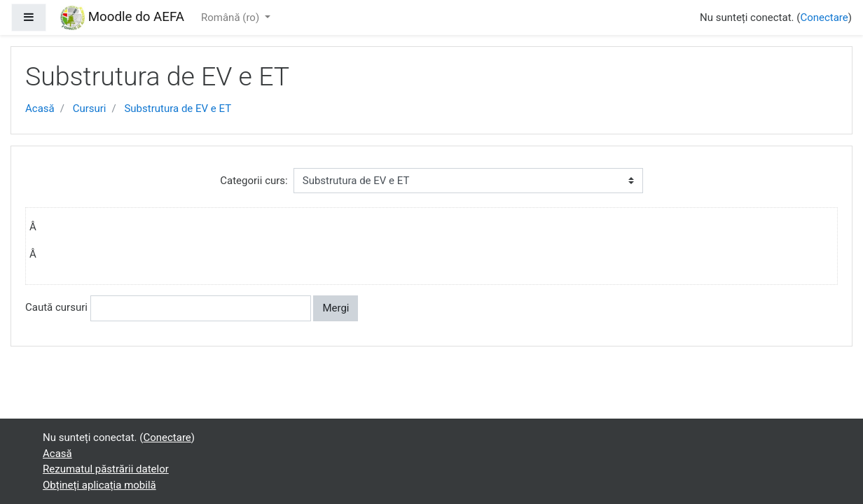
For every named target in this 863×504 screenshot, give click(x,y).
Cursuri (90, 108)
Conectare (824, 17)
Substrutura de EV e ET (178, 108)
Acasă (40, 108)
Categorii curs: (254, 181)
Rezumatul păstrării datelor (106, 469)
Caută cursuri (56, 307)
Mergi (336, 308)
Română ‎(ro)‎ (232, 17)
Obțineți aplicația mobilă (99, 485)
